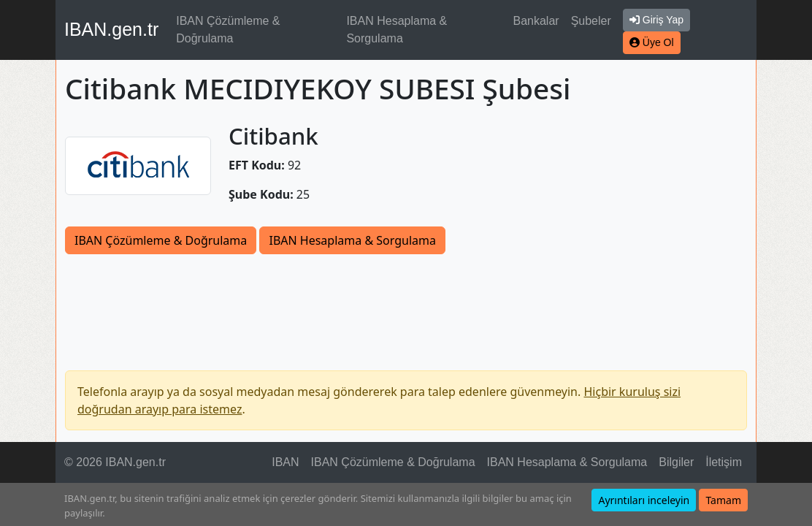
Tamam (723, 500)
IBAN (285, 462)
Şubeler (591, 21)
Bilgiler (676, 462)
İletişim (724, 462)
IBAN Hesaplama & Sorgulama (397, 30)
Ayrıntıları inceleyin (644, 500)
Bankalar (536, 21)
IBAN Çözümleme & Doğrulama (228, 30)
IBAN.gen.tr (111, 29)
